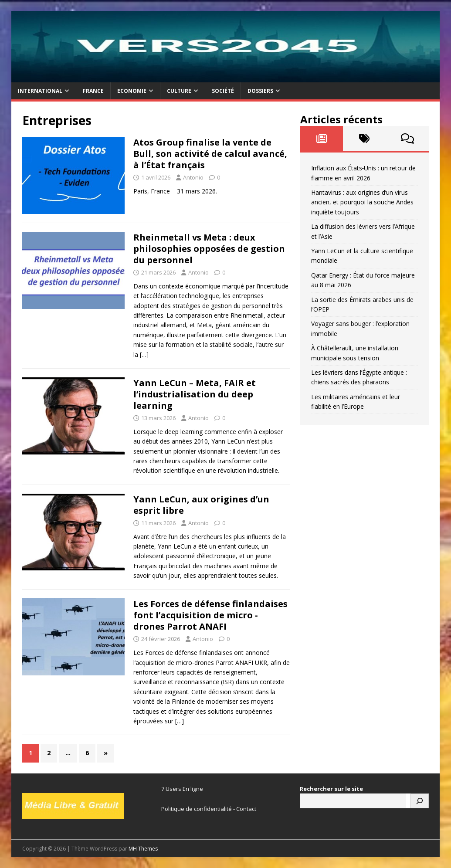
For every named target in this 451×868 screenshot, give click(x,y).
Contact (246, 809)
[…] (144, 354)
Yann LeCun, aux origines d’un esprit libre (201, 505)
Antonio (193, 177)
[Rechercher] (420, 801)
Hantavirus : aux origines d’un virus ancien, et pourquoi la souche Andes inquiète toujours (362, 202)
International (40, 91)
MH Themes (143, 849)
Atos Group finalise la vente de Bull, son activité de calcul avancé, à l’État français (210, 154)
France (93, 91)
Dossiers (260, 91)
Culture (179, 91)
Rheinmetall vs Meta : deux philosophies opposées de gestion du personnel (209, 249)
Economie (132, 91)
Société (223, 91)
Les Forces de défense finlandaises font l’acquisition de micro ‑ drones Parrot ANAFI (210, 615)
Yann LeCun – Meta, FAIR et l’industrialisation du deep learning (195, 394)
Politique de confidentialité (197, 809)
